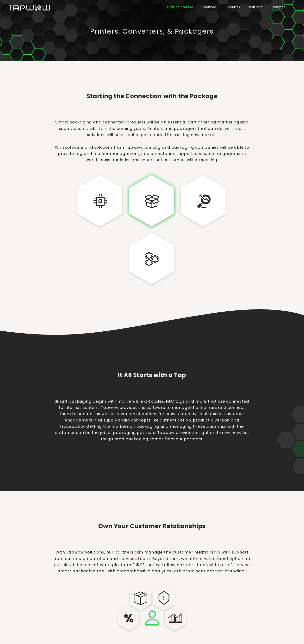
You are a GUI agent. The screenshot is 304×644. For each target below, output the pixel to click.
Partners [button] (256, 7)
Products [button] (233, 7)
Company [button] (279, 7)
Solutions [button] (209, 7)
